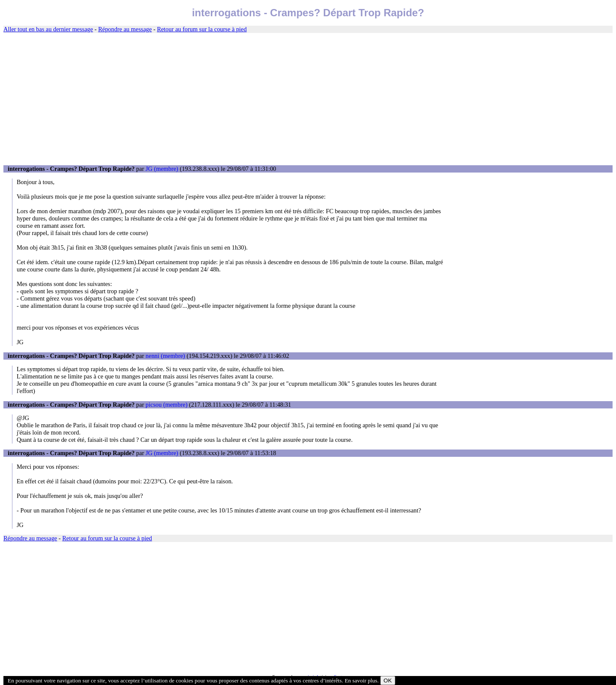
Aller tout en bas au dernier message (48, 29)
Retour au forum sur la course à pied (202, 29)
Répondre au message (125, 29)
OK (388, 681)
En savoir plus (361, 681)
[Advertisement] (308, 99)
